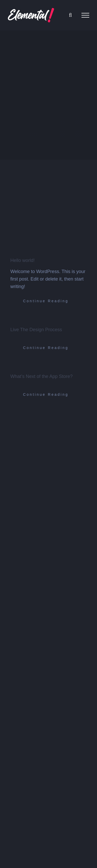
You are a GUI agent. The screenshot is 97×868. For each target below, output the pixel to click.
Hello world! (23, 260)
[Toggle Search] (70, 15)
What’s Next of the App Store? (42, 376)
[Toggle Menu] (85, 15)
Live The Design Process (36, 330)
